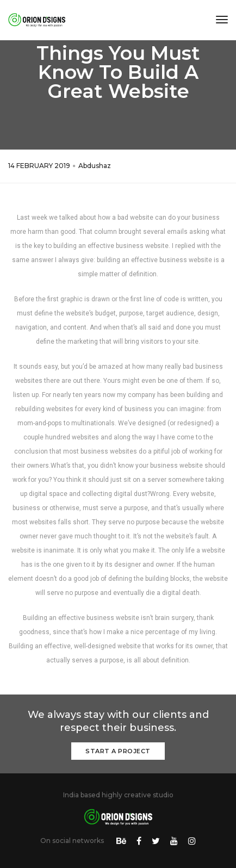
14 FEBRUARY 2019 (39, 166)
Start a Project (118, 751)
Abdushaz (95, 166)
